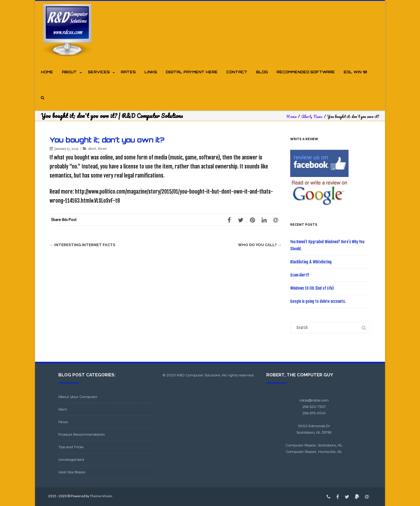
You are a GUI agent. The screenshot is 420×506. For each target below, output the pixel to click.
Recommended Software (306, 72)
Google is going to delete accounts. (318, 301)
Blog (262, 72)
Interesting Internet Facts (82, 245)
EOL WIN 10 (355, 72)
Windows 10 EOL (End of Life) (312, 288)
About (69, 72)
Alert (92, 148)
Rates (128, 72)
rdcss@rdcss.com (314, 400)
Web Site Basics (72, 472)
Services (99, 72)
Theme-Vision (101, 496)
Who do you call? (260, 245)
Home (47, 72)
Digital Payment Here (192, 72)
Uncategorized (71, 459)
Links (151, 72)
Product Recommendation (82, 434)
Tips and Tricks (71, 447)
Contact (237, 72)
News (102, 148)
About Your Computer (78, 397)
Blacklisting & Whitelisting (311, 262)
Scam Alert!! (300, 275)
